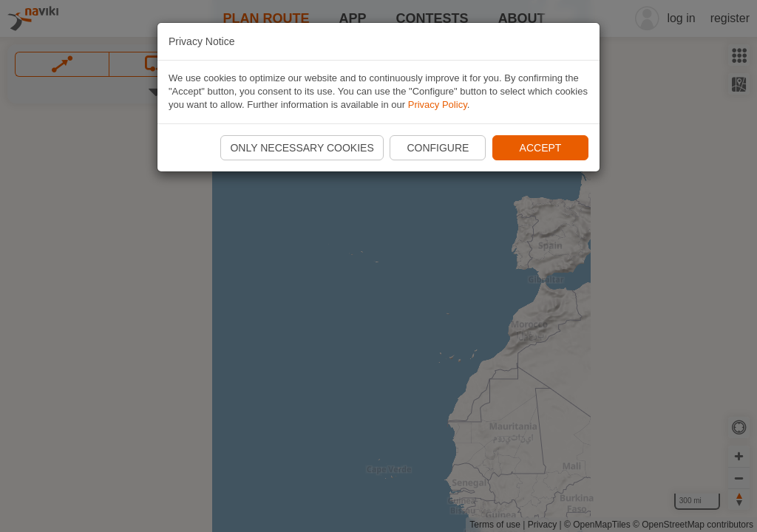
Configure (438, 148)
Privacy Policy (438, 105)
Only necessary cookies (302, 148)
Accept (541, 148)
